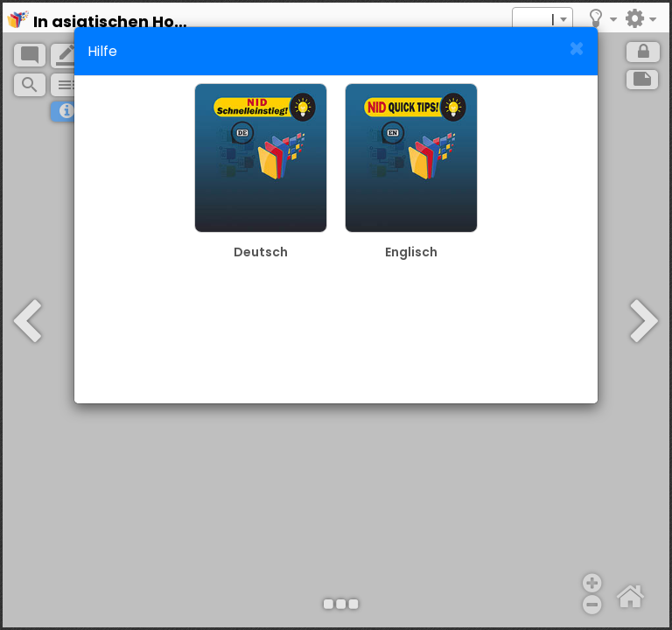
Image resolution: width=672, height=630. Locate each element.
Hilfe (102, 51)
